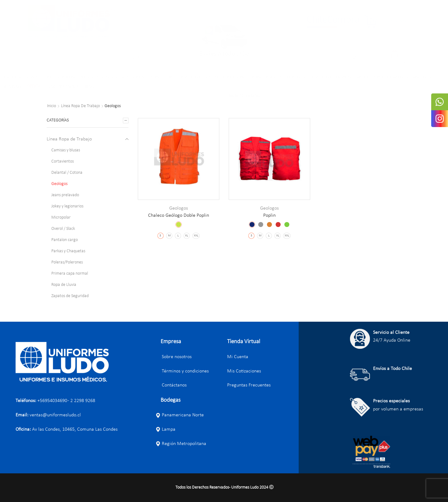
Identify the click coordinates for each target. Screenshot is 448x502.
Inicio (51, 106)
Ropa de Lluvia (64, 285)
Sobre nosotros (174, 357)
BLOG (90, 87)
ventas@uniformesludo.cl (55, 415)
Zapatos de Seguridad (70, 296)
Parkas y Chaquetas (68, 251)
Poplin (269, 215)
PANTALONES (46, 78)
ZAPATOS (421, 78)
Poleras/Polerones (67, 262)
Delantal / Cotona (67, 173)
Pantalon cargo (65, 240)
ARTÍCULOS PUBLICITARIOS (383, 78)
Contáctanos (171, 385)
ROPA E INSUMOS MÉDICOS (279, 78)
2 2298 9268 (83, 401)
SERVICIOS (12, 87)
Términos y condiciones (182, 371)
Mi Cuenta (238, 357)
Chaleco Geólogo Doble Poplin (179, 215)
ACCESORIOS (133, 77)
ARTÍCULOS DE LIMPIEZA (331, 77)
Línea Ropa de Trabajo (80, 106)
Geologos (179, 208)
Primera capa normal (70, 274)
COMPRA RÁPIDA (63, 87)
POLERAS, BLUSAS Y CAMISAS (90, 78)
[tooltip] (440, 102)
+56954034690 (52, 401)
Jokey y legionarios (67, 206)
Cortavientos (63, 161)
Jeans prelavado (65, 195)
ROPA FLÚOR (161, 77)
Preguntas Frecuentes (249, 385)
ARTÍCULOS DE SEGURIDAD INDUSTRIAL (213, 77)
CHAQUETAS (16, 78)
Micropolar (61, 218)
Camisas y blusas (66, 150)
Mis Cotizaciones (244, 371)
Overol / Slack (63, 229)
